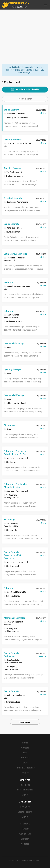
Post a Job (25, 785)
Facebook (25, 824)
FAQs (25, 763)
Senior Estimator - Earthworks (13, 655)
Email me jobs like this (27, 89)
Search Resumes (25, 790)
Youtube (25, 844)
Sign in (25, 795)
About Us (25, 758)
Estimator (9, 282)
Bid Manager (10, 425)
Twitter (25, 829)
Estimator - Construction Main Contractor (16, 486)
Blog (25, 753)
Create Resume (25, 812)
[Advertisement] (25, 34)
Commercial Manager (14, 343)
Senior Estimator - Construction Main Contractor (13, 555)
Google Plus (25, 834)
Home (25, 743)
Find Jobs (25, 807)
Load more (25, 722)
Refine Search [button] (25, 99)
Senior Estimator (12, 110)
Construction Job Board (31, 861)
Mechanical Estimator (15, 618)
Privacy (25, 773)
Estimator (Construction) (16, 254)
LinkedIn (25, 839)
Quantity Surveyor (13, 140)
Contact (25, 748)
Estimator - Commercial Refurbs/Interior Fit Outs (16, 453)
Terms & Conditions (25, 768)
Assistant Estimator (14, 198)
